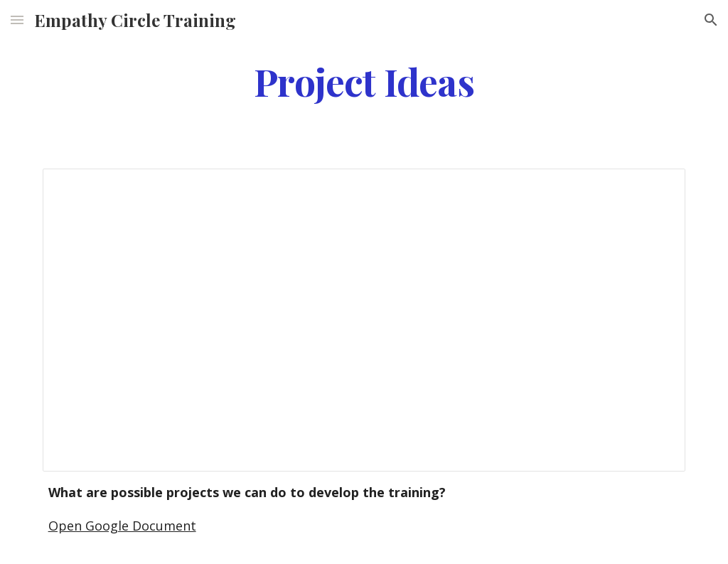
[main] (364, 81)
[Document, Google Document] (364, 320)
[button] (17, 20)
